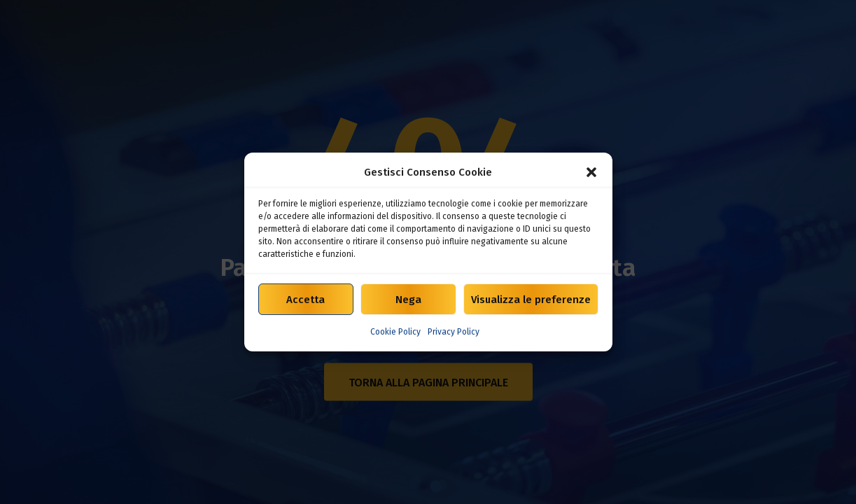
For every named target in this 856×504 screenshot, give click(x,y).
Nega (408, 300)
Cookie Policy (395, 332)
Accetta (306, 300)
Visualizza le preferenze (531, 300)
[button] (591, 172)
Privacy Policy (454, 332)
